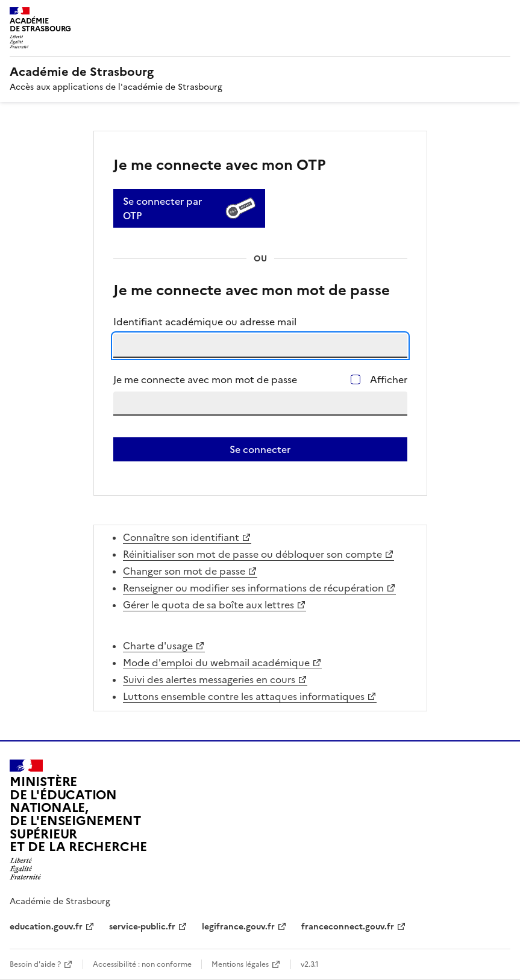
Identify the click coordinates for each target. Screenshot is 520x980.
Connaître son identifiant (181, 537)
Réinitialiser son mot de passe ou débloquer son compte (252, 554)
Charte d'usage (158, 646)
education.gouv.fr (46, 927)
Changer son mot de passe (184, 571)
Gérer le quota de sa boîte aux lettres (208, 605)
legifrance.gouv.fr (238, 927)
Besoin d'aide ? (35, 964)
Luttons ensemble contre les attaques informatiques (244, 696)
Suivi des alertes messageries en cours (209, 679)
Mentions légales (240, 964)
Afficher (389, 379)
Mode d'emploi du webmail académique (216, 663)
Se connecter (260, 449)
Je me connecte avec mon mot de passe (205, 379)
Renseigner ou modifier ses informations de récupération (253, 588)
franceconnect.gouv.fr (348, 927)
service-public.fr (142, 927)
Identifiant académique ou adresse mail (205, 322)
